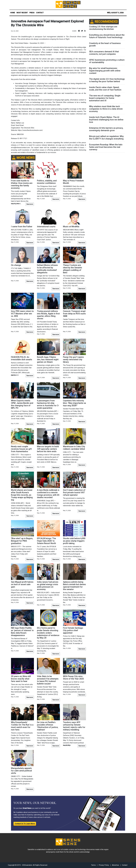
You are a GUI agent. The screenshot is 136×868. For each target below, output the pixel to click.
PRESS (32, 13)
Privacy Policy (104, 865)
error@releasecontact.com (20, 148)
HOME (13, 13)
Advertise (115, 865)
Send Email (20, 125)
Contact (125, 865)
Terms (93, 865)
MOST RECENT (22, 13)
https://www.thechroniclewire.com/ (30, 130)
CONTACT (40, 13)
